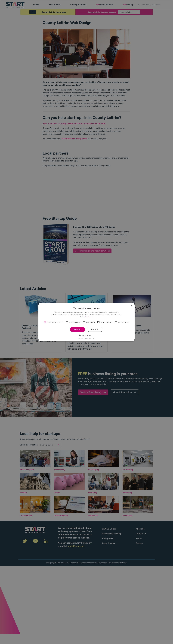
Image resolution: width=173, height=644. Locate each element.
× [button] (131, 306)
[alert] (86, 322)
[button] (45, 322)
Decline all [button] (95, 329)
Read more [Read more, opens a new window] (89, 317)
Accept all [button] (78, 329)
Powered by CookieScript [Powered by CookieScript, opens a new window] (87, 339)
